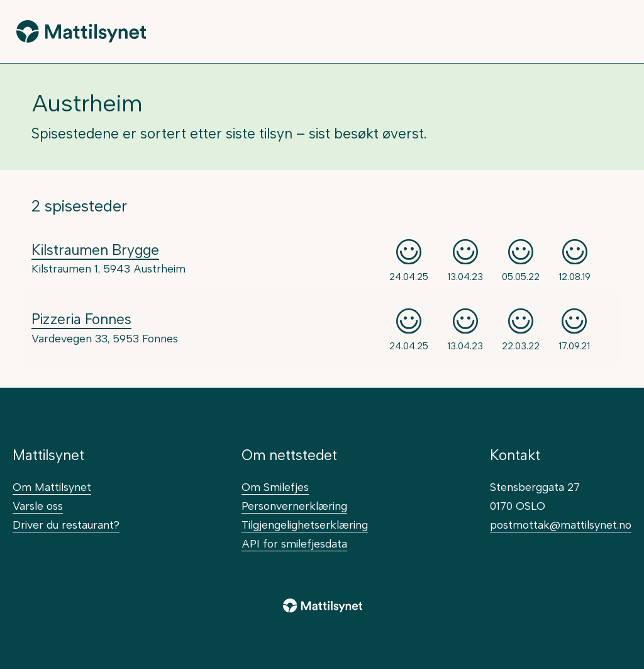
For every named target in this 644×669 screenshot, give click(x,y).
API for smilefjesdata (294, 543)
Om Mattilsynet (52, 487)
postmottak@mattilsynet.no (561, 525)
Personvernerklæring (294, 506)
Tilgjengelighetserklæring (305, 525)
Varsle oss (38, 506)
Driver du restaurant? (66, 525)
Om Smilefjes (275, 487)
